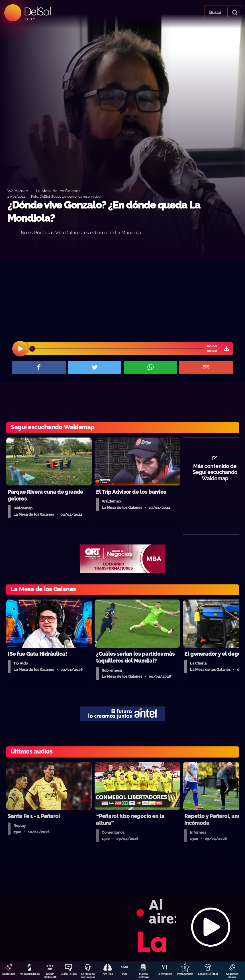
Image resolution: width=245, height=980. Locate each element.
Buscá (215, 13)
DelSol (37, 11)
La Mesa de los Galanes (58, 191)
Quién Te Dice (69, 974)
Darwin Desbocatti (50, 976)
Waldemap (18, 191)
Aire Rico (108, 974)
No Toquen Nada (30, 974)
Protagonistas (185, 974)
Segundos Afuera (232, 976)
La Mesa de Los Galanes (88, 976)
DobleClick (9, 974)
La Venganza (165, 974)
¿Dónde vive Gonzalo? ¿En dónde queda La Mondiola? (104, 211)
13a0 (125, 974)
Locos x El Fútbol (208, 974)
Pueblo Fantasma (143, 976)
